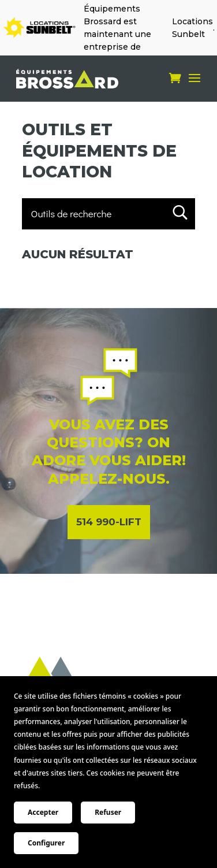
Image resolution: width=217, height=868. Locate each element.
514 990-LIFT (109, 522)
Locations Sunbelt (192, 28)
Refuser (108, 812)
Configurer (46, 843)
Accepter (43, 812)
